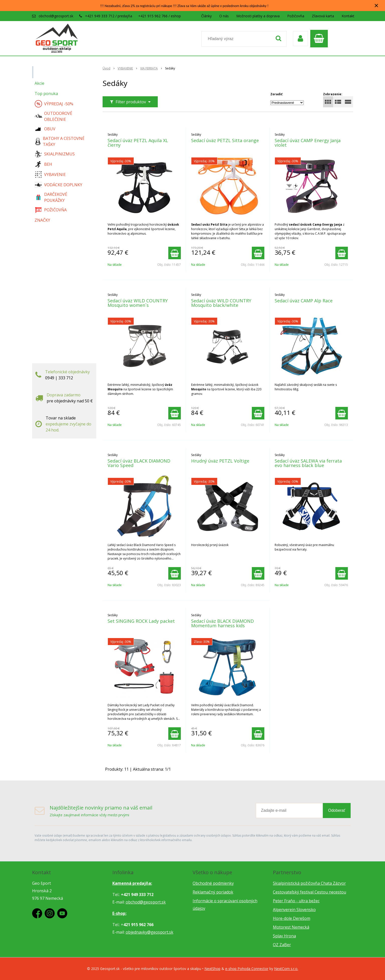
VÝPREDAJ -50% (54, 104)
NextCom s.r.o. (286, 969)
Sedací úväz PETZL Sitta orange (225, 140)
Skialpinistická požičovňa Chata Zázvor (309, 883)
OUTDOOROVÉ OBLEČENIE (53, 116)
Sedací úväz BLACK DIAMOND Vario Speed (139, 463)
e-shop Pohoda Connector (247, 969)
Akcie (40, 83)
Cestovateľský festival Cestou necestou (310, 892)
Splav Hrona (284, 936)
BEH (43, 164)
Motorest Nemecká (291, 927)
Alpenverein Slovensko (294, 910)
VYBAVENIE (50, 174)
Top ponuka (46, 94)
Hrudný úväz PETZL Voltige (220, 461)
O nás (224, 16)
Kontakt (348, 16)
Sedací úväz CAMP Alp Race (304, 301)
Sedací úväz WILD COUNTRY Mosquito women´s (138, 303)
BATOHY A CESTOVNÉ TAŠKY (60, 141)
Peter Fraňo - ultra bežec (296, 901)
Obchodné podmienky (213, 883)
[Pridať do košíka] (175, 253)
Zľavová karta (323, 16)
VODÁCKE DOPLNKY (58, 185)
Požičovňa (296, 16)
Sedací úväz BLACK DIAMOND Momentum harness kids (222, 623)
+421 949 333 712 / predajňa (109, 16)
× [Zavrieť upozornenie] (376, 5)
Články (206, 16)
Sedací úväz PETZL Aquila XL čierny (138, 143)
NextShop (212, 969)
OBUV (45, 129)
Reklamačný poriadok (213, 892)
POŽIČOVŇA (51, 210)
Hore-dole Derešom (292, 918)
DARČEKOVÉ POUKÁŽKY (51, 197)
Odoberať (337, 810)
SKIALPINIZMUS (55, 154)
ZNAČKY (42, 220)
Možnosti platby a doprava (258, 16)
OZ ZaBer (282, 945)
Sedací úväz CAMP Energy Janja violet (308, 143)
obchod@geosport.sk (56, 16)
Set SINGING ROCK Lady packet (141, 621)
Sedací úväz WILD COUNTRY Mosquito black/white (221, 303)
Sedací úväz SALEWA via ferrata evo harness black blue (308, 463)
